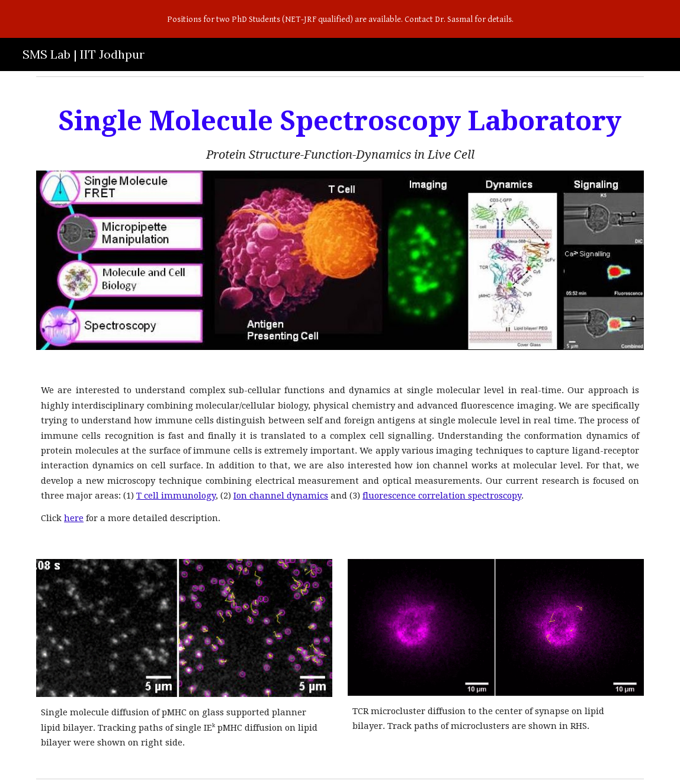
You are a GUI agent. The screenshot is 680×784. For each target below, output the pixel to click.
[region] (340, 19)
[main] (340, 133)
